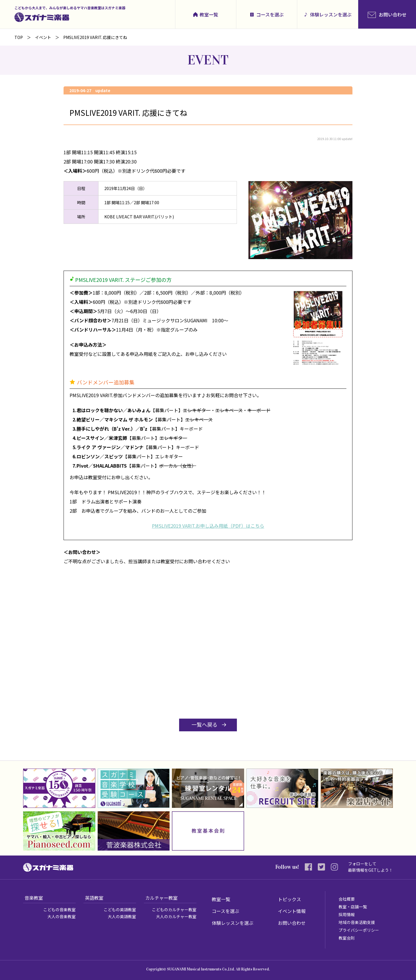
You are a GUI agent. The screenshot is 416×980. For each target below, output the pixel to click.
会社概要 (347, 899)
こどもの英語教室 (120, 910)
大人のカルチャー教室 (176, 916)
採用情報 (347, 914)
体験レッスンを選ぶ (331, 14)
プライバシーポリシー (359, 930)
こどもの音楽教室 (60, 910)
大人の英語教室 (122, 916)
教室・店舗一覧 (353, 907)
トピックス (289, 899)
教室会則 (347, 938)
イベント (43, 37)
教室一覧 (209, 14)
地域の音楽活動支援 (357, 922)
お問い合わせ (292, 923)
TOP (19, 37)
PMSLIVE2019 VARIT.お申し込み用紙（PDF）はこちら (208, 526)
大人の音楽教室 (62, 916)
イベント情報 (292, 911)
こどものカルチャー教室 (174, 910)
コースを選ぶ (270, 14)
